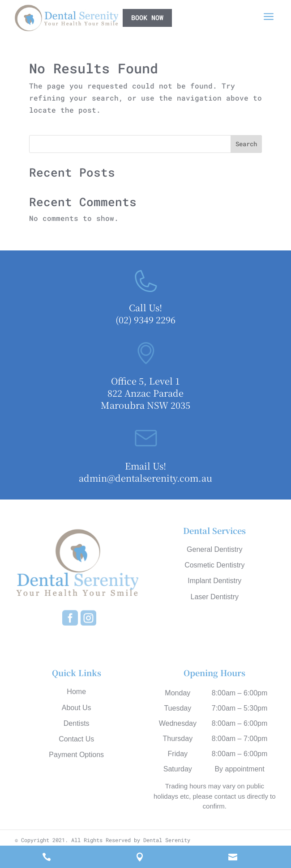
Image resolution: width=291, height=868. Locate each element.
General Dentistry (215, 549)
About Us (77, 708)
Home (76, 692)
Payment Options (76, 755)
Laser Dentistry (214, 597)
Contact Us (76, 739)
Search (246, 144)
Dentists (77, 723)
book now (147, 17)
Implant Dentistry (214, 581)
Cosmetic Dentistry (214, 565)
